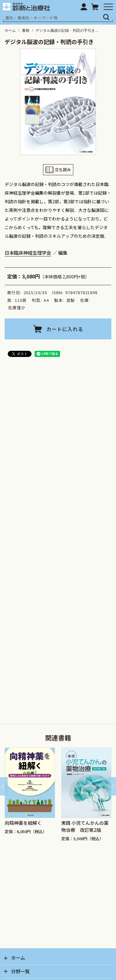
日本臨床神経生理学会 (28, 253)
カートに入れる (65, 329)
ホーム (10, 30)
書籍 (26, 30)
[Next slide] (112, 786)
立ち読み (63, 170)
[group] (30, 797)
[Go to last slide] (4, 786)
